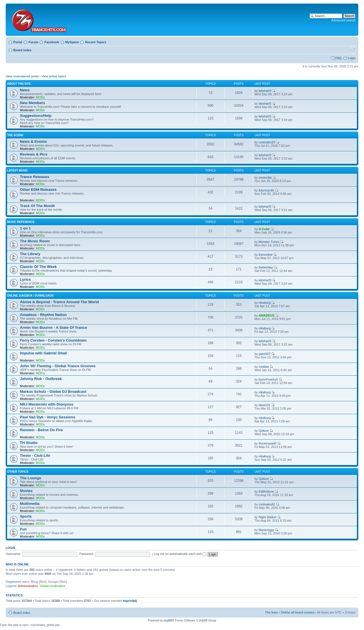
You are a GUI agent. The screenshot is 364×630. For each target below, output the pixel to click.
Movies (26, 491)
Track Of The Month (37, 206)
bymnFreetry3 (268, 379)
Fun (23, 529)
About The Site (19, 84)
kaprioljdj (130, 601)
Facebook (52, 42)
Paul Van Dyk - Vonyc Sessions (48, 417)
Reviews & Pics (34, 154)
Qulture (264, 431)
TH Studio (29, 443)
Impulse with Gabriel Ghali (43, 353)
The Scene (15, 135)
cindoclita (265, 177)
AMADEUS (267, 315)
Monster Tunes (269, 242)
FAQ (338, 58)
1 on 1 (25, 228)
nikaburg (265, 303)
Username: (13, 554)
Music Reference (21, 222)
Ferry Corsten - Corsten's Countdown (53, 340)
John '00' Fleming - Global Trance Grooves (58, 366)
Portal (18, 42)
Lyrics (25, 279)
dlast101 (265, 405)
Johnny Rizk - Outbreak (41, 379)
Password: (87, 554)
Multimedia (30, 504)
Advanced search (343, 20)
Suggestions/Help (36, 116)
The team (271, 612)
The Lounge (31, 478)
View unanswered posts (22, 76)
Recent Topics (95, 42)
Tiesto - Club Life (35, 456)
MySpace (72, 42)
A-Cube (264, 229)
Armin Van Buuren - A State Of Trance (53, 328)
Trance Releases (35, 177)
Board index (22, 50)
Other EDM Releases (38, 190)
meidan (264, 367)
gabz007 (265, 354)
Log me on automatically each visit (180, 554)
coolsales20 (267, 142)
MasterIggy (266, 530)
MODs (40, 97)
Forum (33, 42)
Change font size (351, 49)
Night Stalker (268, 517)
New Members (33, 103)
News (25, 90)
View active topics (54, 76)
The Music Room (35, 241)
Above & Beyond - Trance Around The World (59, 302)
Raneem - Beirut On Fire (41, 430)
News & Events (33, 142)
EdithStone (266, 491)
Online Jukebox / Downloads (30, 296)
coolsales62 (267, 504)
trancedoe (266, 255)
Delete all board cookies (298, 612)
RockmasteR (268, 443)
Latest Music (17, 171)
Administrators (28, 586)
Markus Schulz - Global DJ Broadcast (53, 392)
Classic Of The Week (38, 267)
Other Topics (18, 472)
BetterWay (266, 267)
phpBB (168, 620)
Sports (26, 516)
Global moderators (52, 586)
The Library (30, 254)
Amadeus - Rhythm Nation (43, 315)
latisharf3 (265, 91)
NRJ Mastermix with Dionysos (47, 404)
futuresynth (266, 190)
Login (352, 58)
